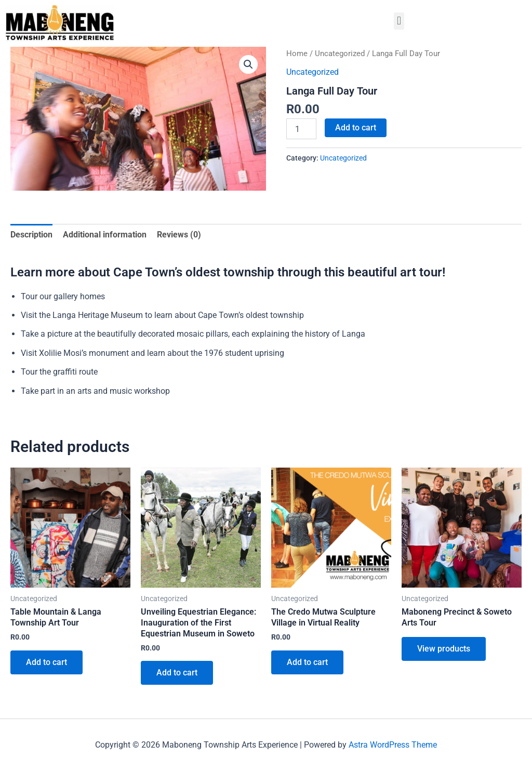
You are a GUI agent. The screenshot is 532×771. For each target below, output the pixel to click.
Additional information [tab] (105, 235)
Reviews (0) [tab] (179, 235)
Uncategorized (340, 54)
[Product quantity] (301, 129)
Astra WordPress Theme (393, 745)
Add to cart (356, 128)
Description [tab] (31, 235)
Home (297, 54)
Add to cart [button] (46, 662)
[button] (399, 21)
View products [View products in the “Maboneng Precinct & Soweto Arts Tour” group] (444, 649)
